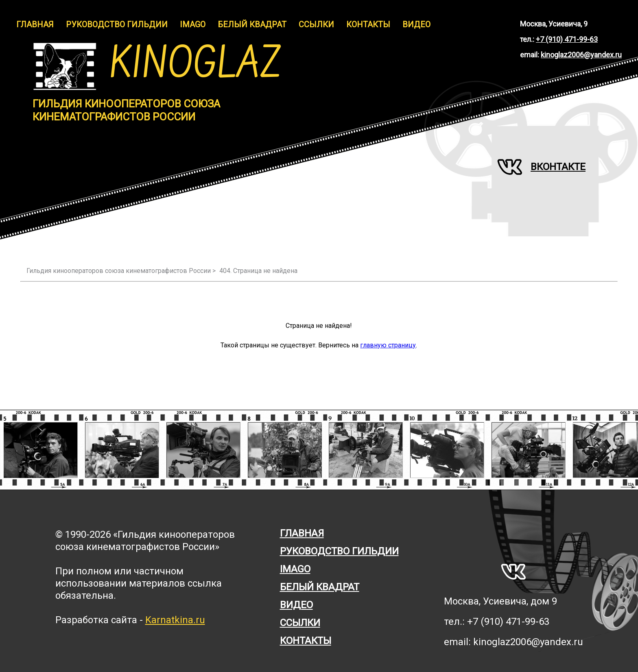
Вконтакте (541, 167)
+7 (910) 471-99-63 (567, 39)
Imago (295, 569)
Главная (35, 24)
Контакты (368, 24)
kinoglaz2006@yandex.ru (581, 55)
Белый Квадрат (252, 24)
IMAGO (193, 24)
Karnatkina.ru (175, 620)
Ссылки (316, 24)
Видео (416, 24)
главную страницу (388, 345)
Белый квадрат (320, 587)
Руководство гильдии (117, 24)
